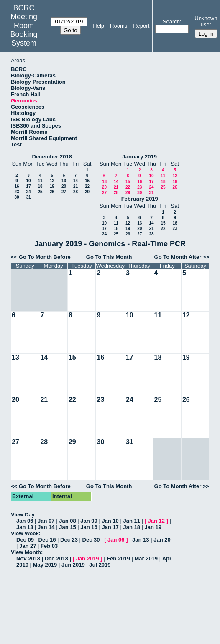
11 (40, 181)
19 (52, 186)
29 (87, 192)
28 (75, 192)
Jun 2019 (73, 565)
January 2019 (140, 157)
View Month (26, 552)
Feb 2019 (118, 558)
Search (171, 22)
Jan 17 (110, 527)
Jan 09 (89, 521)
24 (28, 192)
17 (28, 186)
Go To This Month (109, 257)
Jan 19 (153, 527)
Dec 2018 (56, 558)
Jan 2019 (88, 558)
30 (17, 197)
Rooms (119, 26)
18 (40, 186)
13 (64, 181)
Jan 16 (89, 527)
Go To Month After (178, 257)
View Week (25, 533)
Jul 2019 (100, 565)
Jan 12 (156, 521)
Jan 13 (25, 527)
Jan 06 (25, 521)
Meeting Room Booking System (24, 30)
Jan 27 (28, 546)
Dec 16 (47, 540)
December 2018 (52, 157)
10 (28, 181)
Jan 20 (162, 540)
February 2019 (140, 199)
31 (28, 197)
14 (75, 181)
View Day (23, 515)
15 (87, 181)
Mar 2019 (146, 558)
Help (98, 26)
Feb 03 (49, 546)
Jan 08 (67, 521)
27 (64, 192)
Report (141, 26)
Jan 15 (67, 527)
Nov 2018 (28, 558)
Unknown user (206, 21)
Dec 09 (25, 540)
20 (64, 186)
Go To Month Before (45, 257)
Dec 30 (91, 540)
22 (87, 186)
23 (17, 192)
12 (52, 181)
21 (75, 186)
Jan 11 (131, 521)
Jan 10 (110, 521)
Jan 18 (131, 527)
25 (40, 192)
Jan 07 (46, 521)
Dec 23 (69, 540)
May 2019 (45, 565)
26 (52, 192)
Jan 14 (46, 527)
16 (17, 186)
